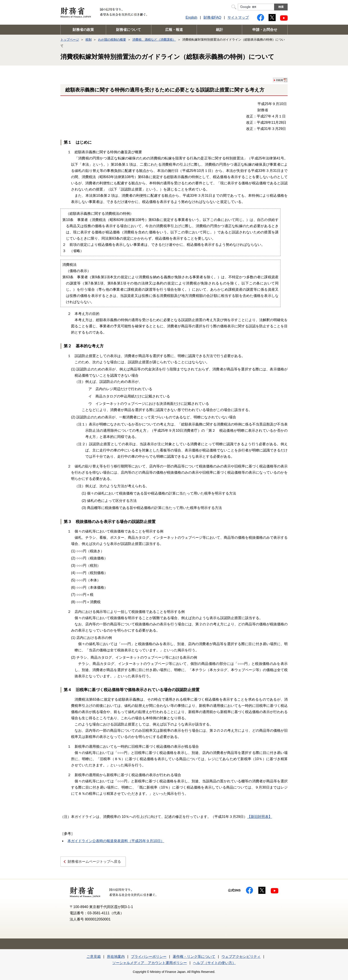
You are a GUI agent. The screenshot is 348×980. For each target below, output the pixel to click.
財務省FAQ (212, 17)
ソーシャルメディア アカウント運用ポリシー (150, 963)
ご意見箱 (94, 957)
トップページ (70, 40)
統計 (219, 30)
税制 (89, 40)
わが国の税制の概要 (112, 40)
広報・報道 (174, 30)
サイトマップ (238, 17)
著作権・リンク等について (194, 957)
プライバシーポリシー (149, 957)
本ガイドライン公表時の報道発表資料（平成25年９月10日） (116, 841)
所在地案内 (116, 957)
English (191, 17)
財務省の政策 (83, 30)
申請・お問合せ (265, 30)
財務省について (129, 30)
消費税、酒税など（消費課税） (154, 40)
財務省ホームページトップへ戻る (94, 862)
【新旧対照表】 (260, 817)
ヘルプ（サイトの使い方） (214, 963)
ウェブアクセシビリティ (241, 957)
